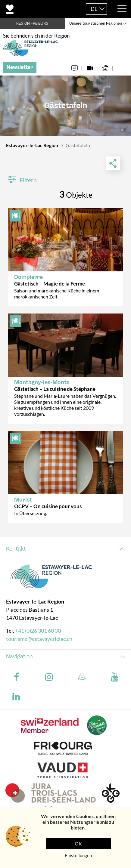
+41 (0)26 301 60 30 (38, 631)
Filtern (22, 180)
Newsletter (20, 67)
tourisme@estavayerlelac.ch (39, 639)
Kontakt (16, 549)
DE (94, 9)
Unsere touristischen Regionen (96, 23)
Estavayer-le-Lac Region (32, 145)
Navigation (19, 656)
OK (78, 843)
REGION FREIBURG (32, 23)
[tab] (65, 549)
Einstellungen (78, 855)
